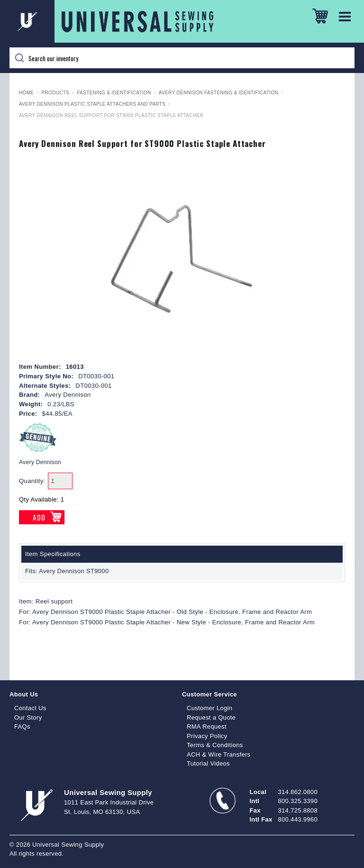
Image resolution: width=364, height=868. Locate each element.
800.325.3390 (298, 801)
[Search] (182, 58)
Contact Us (30, 708)
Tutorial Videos (208, 763)
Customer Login (209, 708)
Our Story (28, 717)
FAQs (22, 726)
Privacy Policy (207, 736)
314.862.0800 (298, 792)
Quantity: (32, 481)
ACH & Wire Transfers (218, 754)
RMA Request (207, 726)
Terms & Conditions (215, 745)
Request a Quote (211, 717)
